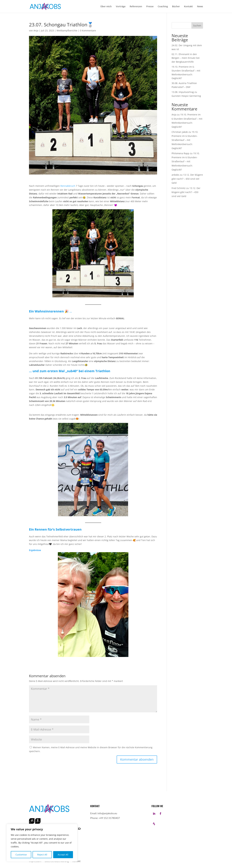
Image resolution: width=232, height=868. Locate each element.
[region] (42, 843)
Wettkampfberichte (67, 31)
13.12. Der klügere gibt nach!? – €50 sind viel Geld (187, 179)
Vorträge (121, 7)
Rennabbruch (68, 186)
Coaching (163, 7)
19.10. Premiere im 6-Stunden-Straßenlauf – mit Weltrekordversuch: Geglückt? (185, 140)
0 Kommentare (88, 31)
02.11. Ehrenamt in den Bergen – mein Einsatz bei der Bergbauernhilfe (186, 58)
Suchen (197, 26)
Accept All (63, 855)
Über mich (106, 7)
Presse (150, 7)
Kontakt (188, 7)
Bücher (176, 7)
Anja (36, 31)
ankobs (175, 175)
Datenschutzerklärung (57, 861)
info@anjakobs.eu (107, 813)
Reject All (42, 855)
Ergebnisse (35, 550)
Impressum (35, 861)
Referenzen (136, 7)
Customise (21, 855)
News (200, 7)
